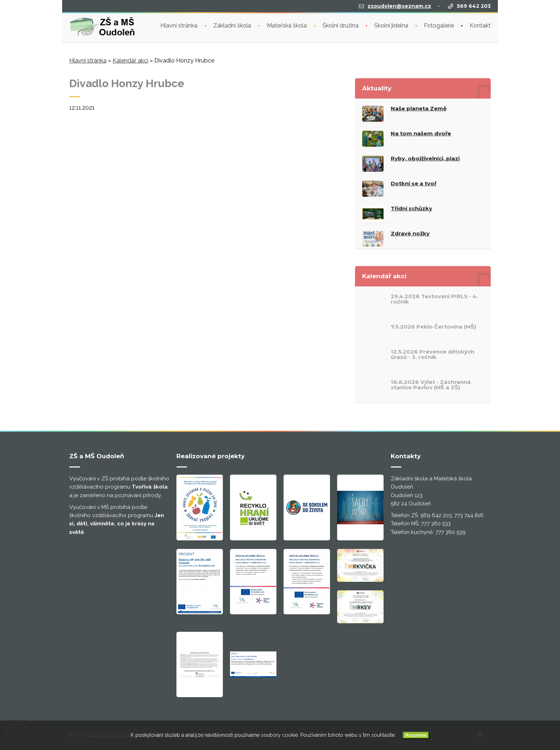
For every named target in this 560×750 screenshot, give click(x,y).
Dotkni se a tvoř (414, 183)
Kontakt (480, 25)
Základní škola (232, 25)
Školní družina (341, 25)
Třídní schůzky (411, 208)
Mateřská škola (287, 25)
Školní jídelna (391, 25)
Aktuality (377, 88)
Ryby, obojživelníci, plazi (425, 158)
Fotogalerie (439, 25)
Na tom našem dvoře (421, 133)
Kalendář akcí (130, 61)
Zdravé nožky (410, 233)
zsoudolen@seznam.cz (399, 5)
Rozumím (416, 735)
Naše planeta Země (419, 108)
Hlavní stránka (179, 25)
